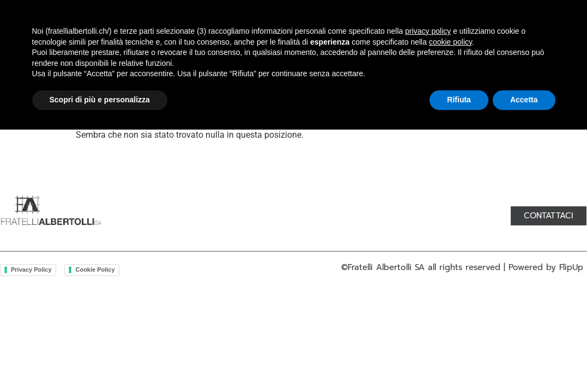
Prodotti (213, 30)
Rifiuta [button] (459, 362)
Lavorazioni (283, 30)
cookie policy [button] (450, 304)
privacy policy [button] (428, 293)
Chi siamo (148, 30)
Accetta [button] (524, 362)
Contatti (403, 30)
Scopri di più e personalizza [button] (100, 362)
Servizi (347, 30)
